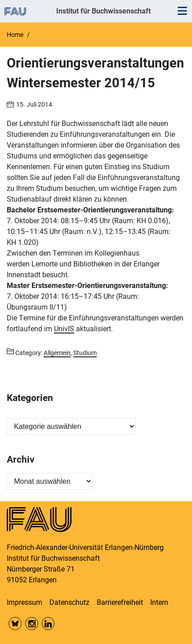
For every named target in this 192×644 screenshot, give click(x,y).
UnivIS (64, 329)
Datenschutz (69, 602)
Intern (159, 602)
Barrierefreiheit (120, 602)
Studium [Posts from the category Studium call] (85, 353)
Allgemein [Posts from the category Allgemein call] (57, 353)
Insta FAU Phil (32, 624)
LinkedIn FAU (48, 624)
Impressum (25, 602)
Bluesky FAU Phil (15, 624)
